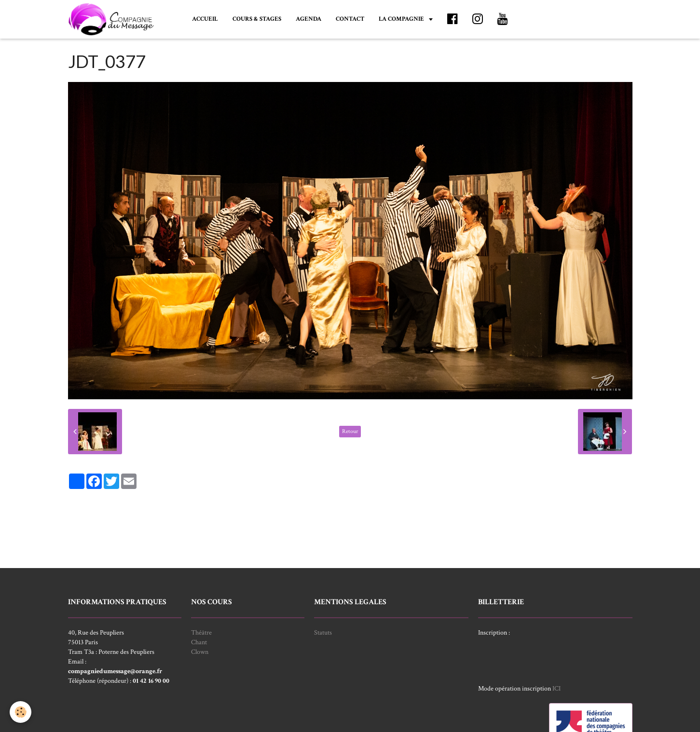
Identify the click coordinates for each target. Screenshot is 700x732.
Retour (350, 431)
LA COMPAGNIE (402, 19)
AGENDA (309, 19)
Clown (200, 652)
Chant (199, 642)
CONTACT (350, 19)
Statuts (323, 633)
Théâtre (201, 633)
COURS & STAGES (257, 19)
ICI (556, 689)
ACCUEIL (205, 19)
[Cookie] (21, 712)
